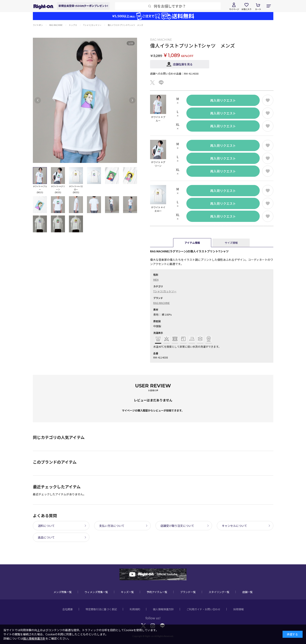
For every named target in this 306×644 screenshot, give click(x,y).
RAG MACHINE (162, 303)
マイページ (234, 9)
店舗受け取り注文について (177, 526)
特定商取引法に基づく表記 (101, 609)
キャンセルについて (234, 526)
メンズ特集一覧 (63, 592)
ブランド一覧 (188, 592)
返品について (46, 537)
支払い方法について (112, 526)
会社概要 (68, 609)
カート (258, 9)
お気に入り (246, 9)
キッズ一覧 (127, 592)
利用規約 (135, 609)
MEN (156, 280)
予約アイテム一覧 (157, 592)
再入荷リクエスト (223, 100)
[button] (38, 100)
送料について (46, 526)
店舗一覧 (247, 592)
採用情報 (238, 609)
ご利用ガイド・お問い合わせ (203, 609)
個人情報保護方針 (163, 609)
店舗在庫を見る (183, 64)
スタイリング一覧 (219, 592)
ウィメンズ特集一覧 (96, 592)
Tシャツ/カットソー (165, 291)
